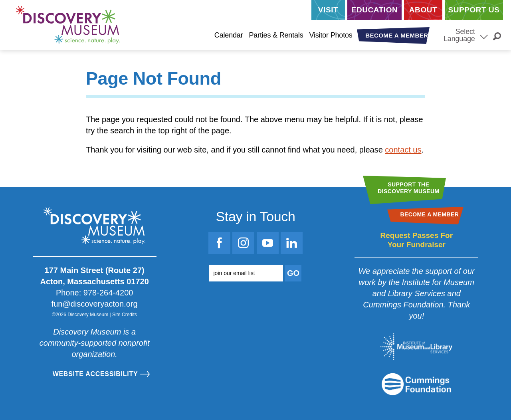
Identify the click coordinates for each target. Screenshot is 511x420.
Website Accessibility (95, 374)
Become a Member (397, 35)
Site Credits (125, 315)
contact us (403, 150)
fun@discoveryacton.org (95, 304)
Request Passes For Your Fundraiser (416, 240)
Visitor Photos (331, 35)
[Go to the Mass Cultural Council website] (416, 384)
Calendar (229, 35)
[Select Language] (484, 36)
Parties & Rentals (276, 35)
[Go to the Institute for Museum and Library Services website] (416, 347)
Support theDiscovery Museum (409, 188)
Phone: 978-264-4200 (95, 293)
